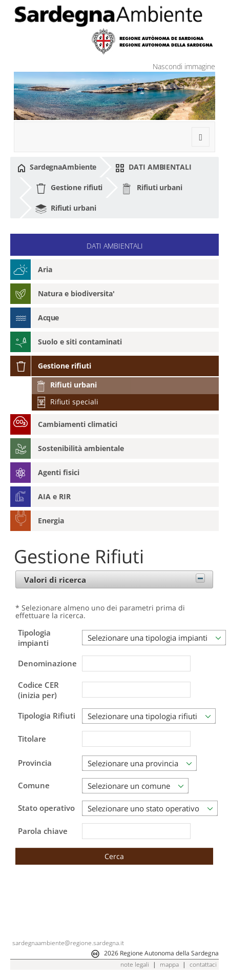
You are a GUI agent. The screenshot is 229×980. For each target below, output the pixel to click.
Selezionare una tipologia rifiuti (142, 716)
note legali (135, 964)
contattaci (203, 964)
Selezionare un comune (129, 786)
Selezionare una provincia (133, 763)
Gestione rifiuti (69, 188)
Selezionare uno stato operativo (143, 808)
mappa (169, 964)
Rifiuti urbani (152, 188)
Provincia (35, 763)
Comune (34, 785)
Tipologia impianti (34, 638)
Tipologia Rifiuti (47, 716)
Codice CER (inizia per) (38, 690)
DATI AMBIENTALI (153, 167)
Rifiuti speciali (67, 402)
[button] (114, 856)
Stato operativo (46, 808)
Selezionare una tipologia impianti (148, 638)
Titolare (32, 739)
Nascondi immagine (184, 66)
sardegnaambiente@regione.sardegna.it (68, 943)
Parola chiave (43, 831)
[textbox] (136, 663)
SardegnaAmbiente (57, 167)
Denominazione (47, 664)
